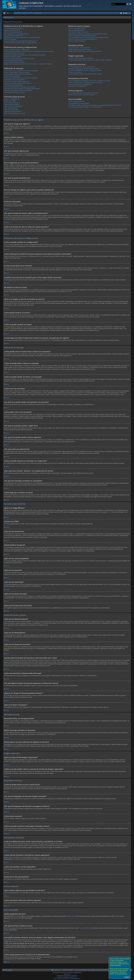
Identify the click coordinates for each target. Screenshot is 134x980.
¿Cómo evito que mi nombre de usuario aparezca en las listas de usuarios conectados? (29, 51)
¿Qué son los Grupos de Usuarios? (78, 32)
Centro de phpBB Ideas (85, 928)
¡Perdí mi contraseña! (10, 39)
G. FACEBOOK (37, 13)
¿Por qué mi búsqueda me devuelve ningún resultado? (84, 69)
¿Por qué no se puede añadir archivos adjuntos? (18, 83)
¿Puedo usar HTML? (10, 101)
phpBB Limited (72, 916)
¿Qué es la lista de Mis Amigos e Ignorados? (81, 58)
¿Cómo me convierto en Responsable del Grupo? (82, 36)
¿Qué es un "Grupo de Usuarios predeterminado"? (83, 39)
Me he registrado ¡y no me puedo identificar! (17, 34)
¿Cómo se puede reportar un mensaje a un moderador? (20, 87)
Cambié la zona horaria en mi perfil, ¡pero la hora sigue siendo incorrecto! (25, 55)
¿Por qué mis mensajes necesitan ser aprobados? (18, 90)
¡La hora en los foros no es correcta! (14, 53)
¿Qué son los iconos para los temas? (15, 113)
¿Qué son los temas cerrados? (13, 112)
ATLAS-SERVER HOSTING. (70, 976)
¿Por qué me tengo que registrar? (14, 28)
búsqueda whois (16, 942)
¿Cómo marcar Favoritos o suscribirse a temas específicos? (85, 83)
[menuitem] (10, 13)
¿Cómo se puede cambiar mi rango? (14, 62)
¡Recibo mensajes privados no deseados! (80, 50)
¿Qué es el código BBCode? (12, 99)
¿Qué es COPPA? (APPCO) (12, 30)
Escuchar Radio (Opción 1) (60, 979)
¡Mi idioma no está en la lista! (12, 57)
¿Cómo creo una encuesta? (12, 76)
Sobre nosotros (79, 970)
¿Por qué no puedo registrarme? (13, 32)
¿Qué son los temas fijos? (11, 110)
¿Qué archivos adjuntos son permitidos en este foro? (83, 93)
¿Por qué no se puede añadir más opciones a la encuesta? (21, 78)
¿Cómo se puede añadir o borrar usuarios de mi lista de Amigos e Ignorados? (90, 60)
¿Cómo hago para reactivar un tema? (15, 92)
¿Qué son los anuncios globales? (13, 106)
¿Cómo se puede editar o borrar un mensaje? (17, 73)
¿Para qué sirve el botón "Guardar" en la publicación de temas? (22, 89)
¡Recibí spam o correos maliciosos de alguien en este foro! (85, 51)
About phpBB (18, 918)
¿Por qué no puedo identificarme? (14, 36)
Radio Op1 (17, 13)
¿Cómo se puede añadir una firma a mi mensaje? (18, 74)
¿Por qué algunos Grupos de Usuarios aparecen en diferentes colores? (88, 37)
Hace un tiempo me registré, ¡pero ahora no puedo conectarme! (22, 37)
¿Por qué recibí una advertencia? (13, 85)
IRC (30, 13)
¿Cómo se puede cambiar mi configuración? (17, 50)
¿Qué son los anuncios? (11, 108)
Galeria (129, 13)
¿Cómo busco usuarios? (75, 72)
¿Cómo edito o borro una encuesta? (14, 80)
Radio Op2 (25, 13)
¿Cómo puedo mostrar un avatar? (14, 60)
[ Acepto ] (127, 977)
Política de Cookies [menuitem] (68, 970)
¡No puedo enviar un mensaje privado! (79, 48)
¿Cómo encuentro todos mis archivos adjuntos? (82, 95)
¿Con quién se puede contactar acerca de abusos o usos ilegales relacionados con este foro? (95, 105)
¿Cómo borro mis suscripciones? (78, 86)
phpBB (69, 292)
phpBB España (73, 977)
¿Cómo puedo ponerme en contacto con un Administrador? (85, 107)
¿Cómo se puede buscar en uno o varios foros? (82, 67)
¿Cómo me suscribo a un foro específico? (80, 84)
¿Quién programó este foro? (76, 102)
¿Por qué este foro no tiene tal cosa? (79, 103)
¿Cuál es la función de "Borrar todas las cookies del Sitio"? (21, 43)
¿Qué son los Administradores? (77, 28)
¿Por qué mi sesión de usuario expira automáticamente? (20, 41)
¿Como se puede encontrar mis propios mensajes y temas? (85, 74)
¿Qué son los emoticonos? (12, 103)
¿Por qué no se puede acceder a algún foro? (17, 81)
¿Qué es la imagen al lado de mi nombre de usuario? (19, 59)
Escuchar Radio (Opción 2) (74, 979)
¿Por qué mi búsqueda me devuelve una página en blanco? (85, 70)
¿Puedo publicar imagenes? (12, 104)
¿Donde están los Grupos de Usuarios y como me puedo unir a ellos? (88, 34)
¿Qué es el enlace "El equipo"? (77, 41)
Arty (69, 974)
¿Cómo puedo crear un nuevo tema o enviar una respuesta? (21, 71)
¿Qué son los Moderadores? (76, 30)
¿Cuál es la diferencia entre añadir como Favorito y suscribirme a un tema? (90, 81)
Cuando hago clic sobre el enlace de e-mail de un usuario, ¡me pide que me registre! (28, 64)
